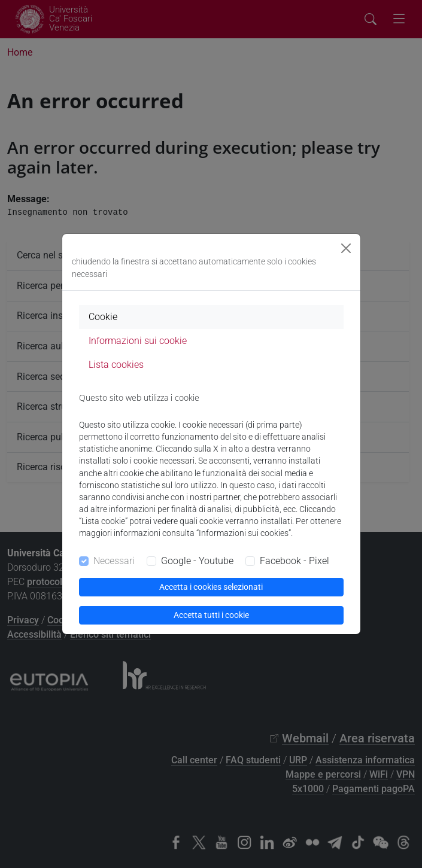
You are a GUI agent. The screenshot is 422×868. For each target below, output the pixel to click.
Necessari (114, 561)
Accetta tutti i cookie (211, 615)
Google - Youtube (197, 561)
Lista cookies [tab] (116, 365)
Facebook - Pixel (295, 561)
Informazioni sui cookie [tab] (138, 341)
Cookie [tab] (103, 317)
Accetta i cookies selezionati (211, 587)
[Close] (346, 248)
